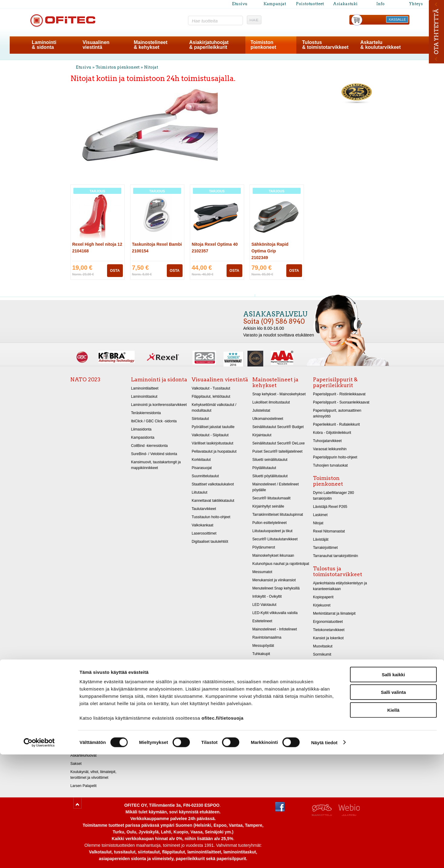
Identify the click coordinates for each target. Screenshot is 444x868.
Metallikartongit (83, 739)
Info (380, 4)
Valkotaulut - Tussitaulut (211, 388)
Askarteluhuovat (83, 755)
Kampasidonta (143, 437)
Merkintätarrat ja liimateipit (334, 613)
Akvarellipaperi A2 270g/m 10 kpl (97, 698)
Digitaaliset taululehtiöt (210, 542)
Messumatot (262, 572)
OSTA (115, 271)
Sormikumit (322, 654)
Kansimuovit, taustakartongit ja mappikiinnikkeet (156, 465)
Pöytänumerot (264, 547)
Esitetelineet (262, 621)
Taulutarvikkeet (204, 509)
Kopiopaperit (323, 597)
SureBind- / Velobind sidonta (154, 454)
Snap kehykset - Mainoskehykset (279, 394)
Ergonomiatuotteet (328, 622)
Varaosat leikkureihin (330, 449)
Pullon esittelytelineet (269, 523)
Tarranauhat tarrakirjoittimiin (335, 556)
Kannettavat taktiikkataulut (213, 501)
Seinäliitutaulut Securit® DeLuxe (279, 443)
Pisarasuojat (202, 468)
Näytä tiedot (324, 856)
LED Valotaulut (264, 605)
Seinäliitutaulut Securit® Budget (278, 427)
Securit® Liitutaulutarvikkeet (275, 539)
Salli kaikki (394, 788)
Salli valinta (394, 806)
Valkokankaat (202, 525)
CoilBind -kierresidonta (149, 446)
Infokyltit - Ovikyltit (267, 596)
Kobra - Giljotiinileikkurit (332, 433)
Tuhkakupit (261, 654)
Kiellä (393, 824)
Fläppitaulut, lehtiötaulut (211, 397)
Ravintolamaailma (267, 637)
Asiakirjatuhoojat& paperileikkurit (209, 45)
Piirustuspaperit (83, 723)
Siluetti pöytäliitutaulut (270, 476)
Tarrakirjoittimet (325, 548)
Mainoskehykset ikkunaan (273, 556)
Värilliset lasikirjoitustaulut (212, 443)
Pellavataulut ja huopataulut (214, 451)
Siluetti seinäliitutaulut (270, 460)
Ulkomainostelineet (268, 419)
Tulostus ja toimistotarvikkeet (338, 571)
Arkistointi (321, 663)
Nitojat (151, 67)
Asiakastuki (345, 4)
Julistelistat (261, 410)
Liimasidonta (141, 429)
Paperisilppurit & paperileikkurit (335, 382)
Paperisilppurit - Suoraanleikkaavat (341, 402)
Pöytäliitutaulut (264, 468)
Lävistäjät (321, 539)
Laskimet (320, 515)
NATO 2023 (85, 380)
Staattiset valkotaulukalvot (213, 484)
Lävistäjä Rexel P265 (330, 507)
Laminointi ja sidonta (159, 380)
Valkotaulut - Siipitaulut (210, 435)
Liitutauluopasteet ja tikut (272, 531)
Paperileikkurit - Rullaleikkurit (336, 424)
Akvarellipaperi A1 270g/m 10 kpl (97, 706)
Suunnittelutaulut (205, 476)
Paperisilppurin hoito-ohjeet (335, 457)
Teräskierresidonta (146, 413)
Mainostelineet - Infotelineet (275, 629)
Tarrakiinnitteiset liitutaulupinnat (278, 515)
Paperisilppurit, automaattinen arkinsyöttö (337, 413)
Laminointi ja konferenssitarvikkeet (159, 405)
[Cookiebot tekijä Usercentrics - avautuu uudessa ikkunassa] (39, 856)
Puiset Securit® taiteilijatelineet (277, 451)
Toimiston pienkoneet (118, 67)
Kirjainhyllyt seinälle (268, 506)
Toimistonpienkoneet (263, 45)
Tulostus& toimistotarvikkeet (325, 45)
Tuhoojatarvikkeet (327, 441)
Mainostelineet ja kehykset (275, 382)
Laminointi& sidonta (44, 45)
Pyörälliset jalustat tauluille (213, 427)
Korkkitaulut (201, 460)
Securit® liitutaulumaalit (271, 498)
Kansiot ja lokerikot (328, 638)
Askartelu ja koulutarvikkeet (91, 686)
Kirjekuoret (322, 605)
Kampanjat (275, 4)
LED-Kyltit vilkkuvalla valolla (275, 613)
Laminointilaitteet (145, 388)
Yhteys (416, 4)
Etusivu (240, 4)
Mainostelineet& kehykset (151, 45)
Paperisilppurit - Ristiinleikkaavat (339, 394)
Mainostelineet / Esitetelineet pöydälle (276, 487)
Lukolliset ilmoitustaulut (271, 402)
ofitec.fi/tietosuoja (222, 831)
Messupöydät (263, 646)
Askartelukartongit (85, 731)
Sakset (76, 764)
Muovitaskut (323, 646)
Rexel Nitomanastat (329, 531)
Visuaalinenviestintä (96, 45)
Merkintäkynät (324, 671)
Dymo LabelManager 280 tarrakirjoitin (333, 496)
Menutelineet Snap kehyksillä (276, 588)
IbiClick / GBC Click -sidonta (154, 421)
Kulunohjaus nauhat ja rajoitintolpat (281, 564)
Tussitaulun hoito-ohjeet (211, 517)
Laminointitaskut (144, 397)
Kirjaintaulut (262, 435)
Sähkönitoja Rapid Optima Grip (270, 251)
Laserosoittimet (204, 533)
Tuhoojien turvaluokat (330, 465)
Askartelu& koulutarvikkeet (380, 45)
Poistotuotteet (310, 4)
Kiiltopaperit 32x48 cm (88, 747)
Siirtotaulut (200, 419)
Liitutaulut (200, 492)
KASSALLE (397, 19)
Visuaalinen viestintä (220, 380)
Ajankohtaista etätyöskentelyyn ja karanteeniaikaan (340, 586)
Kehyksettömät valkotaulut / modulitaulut (214, 408)
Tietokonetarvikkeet (329, 630)
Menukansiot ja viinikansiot (274, 580)
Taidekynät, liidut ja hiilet (90, 714)
